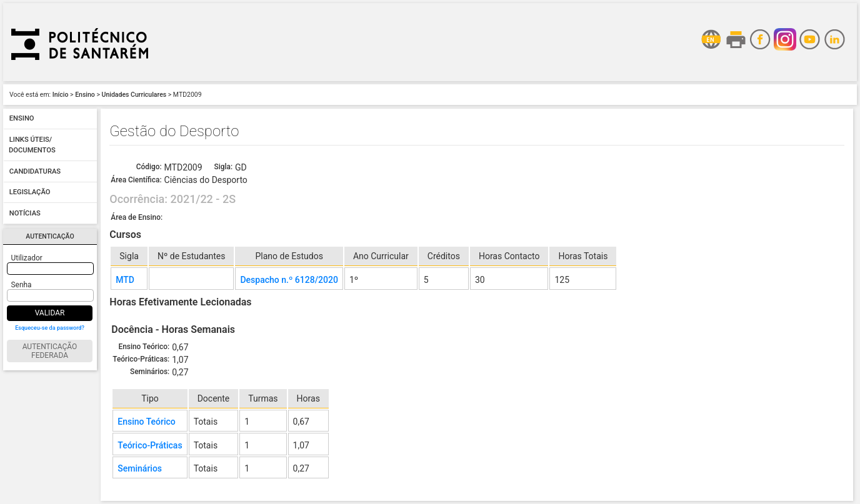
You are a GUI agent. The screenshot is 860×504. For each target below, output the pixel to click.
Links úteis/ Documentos (32, 145)
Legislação (30, 193)
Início (61, 95)
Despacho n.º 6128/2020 (289, 280)
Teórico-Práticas (150, 445)
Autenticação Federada (50, 351)
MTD (125, 280)
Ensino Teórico (146, 422)
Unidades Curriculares (134, 95)
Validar (50, 313)
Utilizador (27, 258)
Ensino (85, 95)
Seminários (140, 468)
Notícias (25, 213)
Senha (22, 285)
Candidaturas (35, 171)
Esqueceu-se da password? (50, 328)
